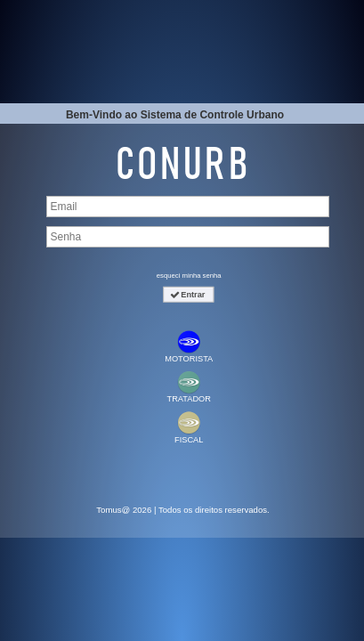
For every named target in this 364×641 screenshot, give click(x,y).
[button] (188, 295)
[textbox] (188, 207)
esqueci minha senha (189, 275)
